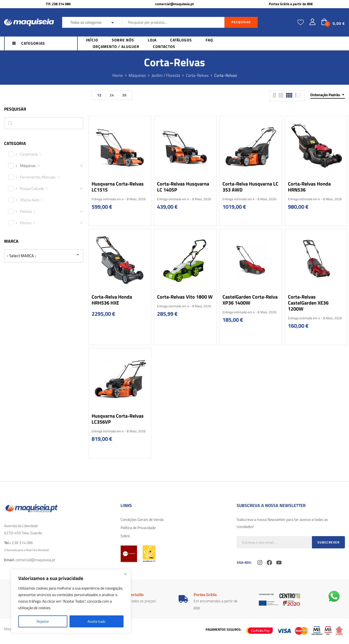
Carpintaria (29, 154)
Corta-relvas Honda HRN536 (309, 187)
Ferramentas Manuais (38, 177)
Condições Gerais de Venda (142, 519)
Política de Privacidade (138, 528)
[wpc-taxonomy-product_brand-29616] (44, 256)
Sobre (125, 536)
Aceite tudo (96, 621)
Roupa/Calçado (32, 189)
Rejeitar (43, 621)
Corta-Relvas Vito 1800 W (185, 297)
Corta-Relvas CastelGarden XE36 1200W (308, 303)
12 (99, 95)
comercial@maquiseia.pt (174, 4)
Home (118, 75)
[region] (71, 601)
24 (112, 95)
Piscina (26, 223)
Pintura (26, 211)
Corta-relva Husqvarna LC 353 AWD (250, 187)
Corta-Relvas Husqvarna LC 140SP (183, 187)
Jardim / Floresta (166, 75)
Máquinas (137, 75)
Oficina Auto (30, 200)
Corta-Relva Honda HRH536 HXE (112, 300)
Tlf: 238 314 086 (58, 4)
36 (124, 95)
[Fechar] (125, 574)
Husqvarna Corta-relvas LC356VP (118, 419)
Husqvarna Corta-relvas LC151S (118, 187)
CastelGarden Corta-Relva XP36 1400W (250, 300)
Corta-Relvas (197, 75)
